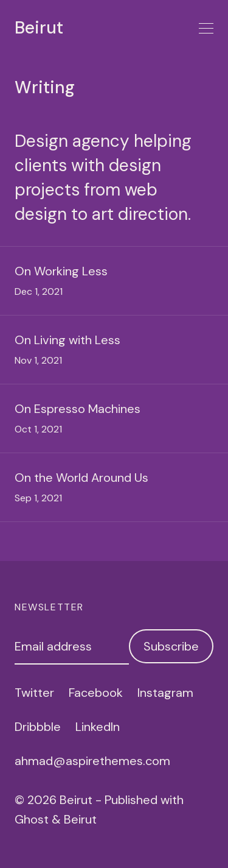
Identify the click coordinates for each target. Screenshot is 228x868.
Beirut (39, 28)
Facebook (96, 693)
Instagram (165, 693)
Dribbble (38, 727)
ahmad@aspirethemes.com (92, 761)
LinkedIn (98, 727)
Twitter (34, 693)
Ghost (32, 819)
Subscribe (171, 646)
